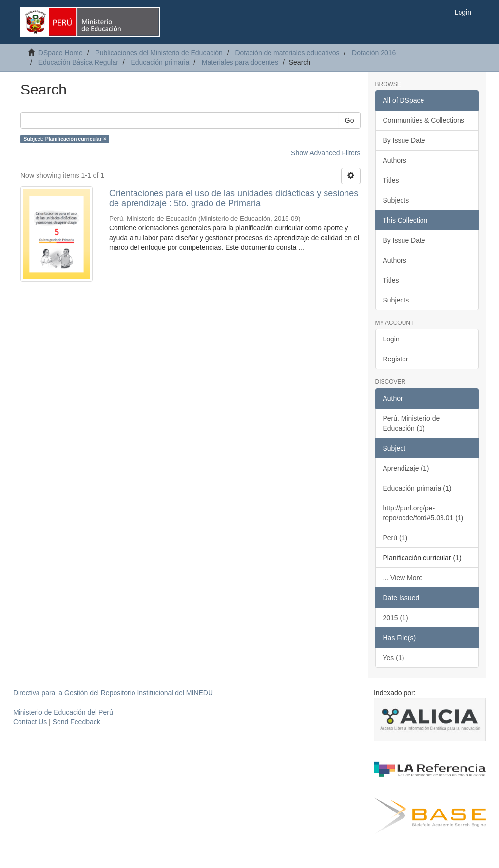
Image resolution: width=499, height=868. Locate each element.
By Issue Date (404, 140)
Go (350, 120)
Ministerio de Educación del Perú (63, 712)
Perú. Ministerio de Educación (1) (412, 423)
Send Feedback (77, 722)
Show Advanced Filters (326, 153)
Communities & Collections (424, 120)
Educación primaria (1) (417, 488)
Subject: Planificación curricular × (65, 139)
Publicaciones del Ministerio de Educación (159, 53)
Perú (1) (395, 538)
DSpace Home (61, 53)
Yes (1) (394, 658)
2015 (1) (396, 618)
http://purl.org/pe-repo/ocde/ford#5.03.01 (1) (423, 513)
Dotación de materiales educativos (287, 53)
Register (396, 359)
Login (391, 339)
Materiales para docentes (240, 62)
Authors (395, 160)
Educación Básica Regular (78, 62)
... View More (403, 578)
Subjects (396, 200)
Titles (391, 180)
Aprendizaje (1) (406, 468)
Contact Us (30, 722)
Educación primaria (160, 62)
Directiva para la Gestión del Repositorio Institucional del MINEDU (113, 693)
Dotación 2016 (374, 53)
